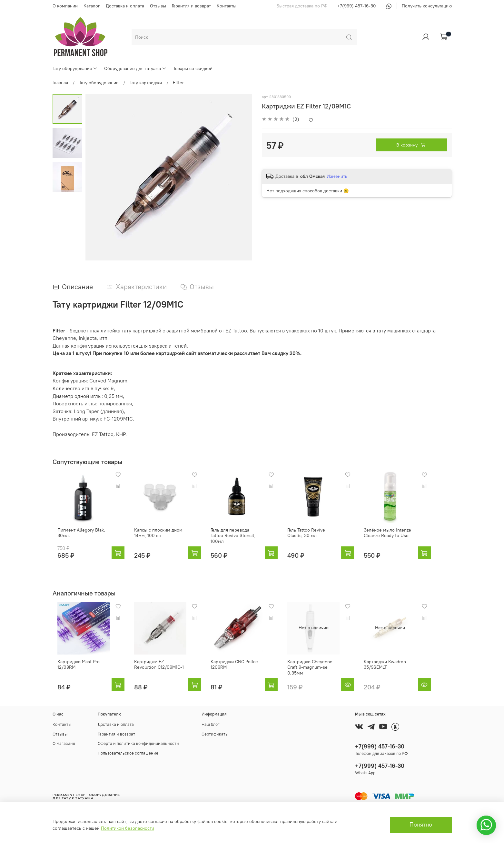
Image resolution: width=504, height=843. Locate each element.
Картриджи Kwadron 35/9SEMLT (401, 670)
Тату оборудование (75, 68)
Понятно (421, 825)
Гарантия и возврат (191, 6)
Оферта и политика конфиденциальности (138, 744)
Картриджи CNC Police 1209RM (240, 670)
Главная (60, 83)
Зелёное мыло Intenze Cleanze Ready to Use (403, 538)
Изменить (337, 176)
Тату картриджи (146, 83)
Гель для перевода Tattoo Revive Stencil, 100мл (242, 538)
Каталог (92, 6)
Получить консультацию (427, 6)
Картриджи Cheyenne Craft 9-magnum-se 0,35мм (326, 670)
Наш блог (211, 725)
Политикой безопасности (128, 828)
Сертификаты (215, 734)
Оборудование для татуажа (135, 68)
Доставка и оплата (125, 6)
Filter (178, 83)
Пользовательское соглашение (128, 753)
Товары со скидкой (193, 68)
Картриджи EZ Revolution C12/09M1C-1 (161, 670)
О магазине (64, 744)
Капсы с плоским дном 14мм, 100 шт (158, 538)
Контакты (227, 6)
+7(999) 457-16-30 (357, 6)
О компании (65, 6)
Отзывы (158, 6)
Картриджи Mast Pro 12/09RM (74, 670)
